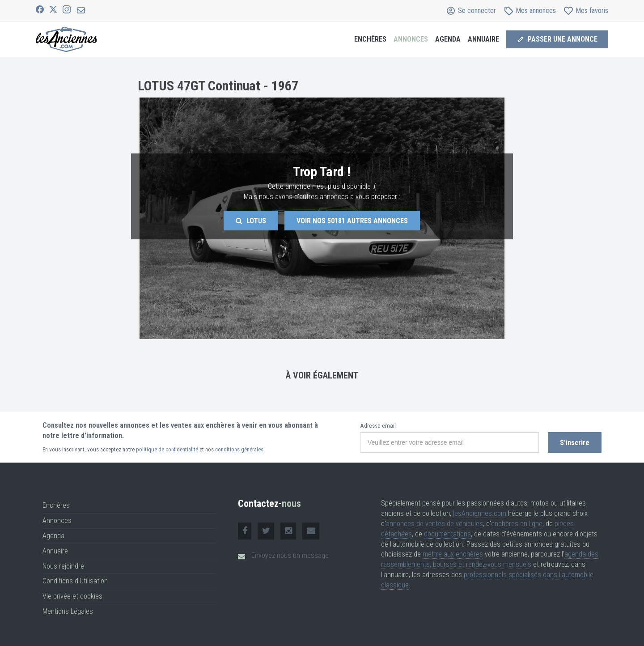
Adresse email (378, 426)
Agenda (448, 39)
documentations (447, 534)
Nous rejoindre (63, 566)
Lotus (251, 221)
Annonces (411, 39)
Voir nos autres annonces (352, 221)
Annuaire (483, 39)
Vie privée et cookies (72, 596)
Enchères (370, 39)
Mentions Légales (68, 611)
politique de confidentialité (167, 449)
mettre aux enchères (453, 554)
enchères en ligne (517, 524)
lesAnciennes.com (480, 513)
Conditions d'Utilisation (75, 581)
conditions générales (239, 449)
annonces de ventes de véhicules (434, 524)
